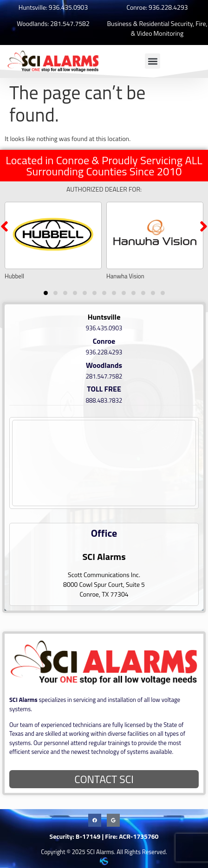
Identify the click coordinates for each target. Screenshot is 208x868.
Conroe (104, 341)
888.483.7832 (104, 400)
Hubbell (14, 276)
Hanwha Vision (125, 276)
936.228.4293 (168, 7)
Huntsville (104, 317)
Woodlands (104, 365)
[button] (153, 61)
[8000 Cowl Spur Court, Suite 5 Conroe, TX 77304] (104, 463)
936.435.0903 (68, 7)
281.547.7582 (70, 23)
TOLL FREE (104, 389)
